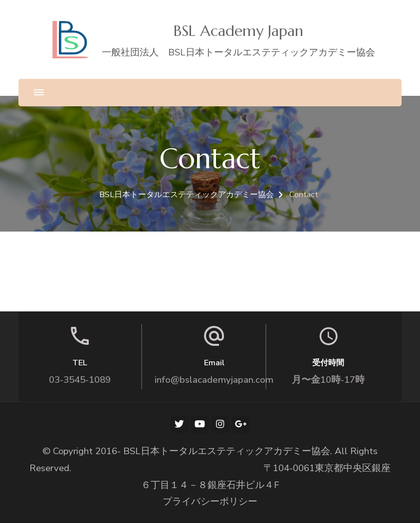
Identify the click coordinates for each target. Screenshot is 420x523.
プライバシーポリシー (210, 502)
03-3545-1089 (80, 380)
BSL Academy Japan (238, 31)
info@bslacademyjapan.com (214, 380)
